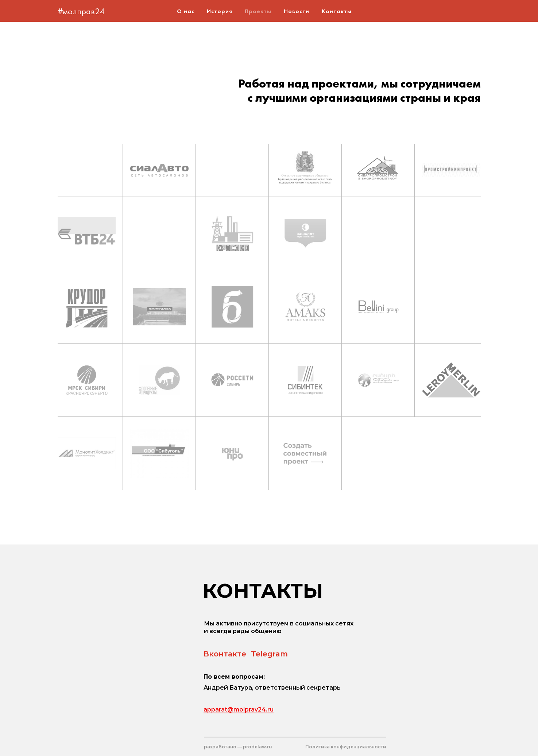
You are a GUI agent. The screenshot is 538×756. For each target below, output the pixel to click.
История (220, 11)
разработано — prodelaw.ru (238, 747)
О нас (186, 11)
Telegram (269, 654)
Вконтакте (225, 654)
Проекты (258, 11)
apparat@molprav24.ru (239, 710)
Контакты (337, 11)
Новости (297, 11)
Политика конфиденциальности (346, 747)
